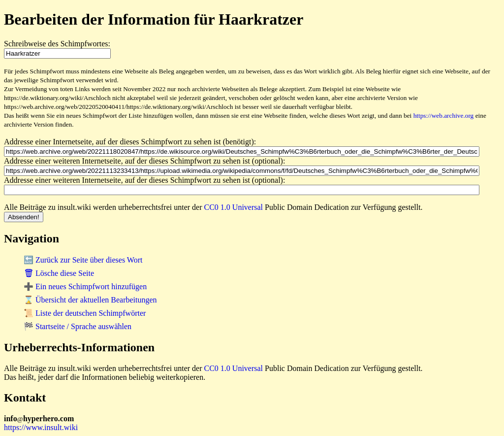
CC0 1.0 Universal (234, 207)
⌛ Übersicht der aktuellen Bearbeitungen (90, 300)
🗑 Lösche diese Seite (59, 273)
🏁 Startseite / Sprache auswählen (78, 326)
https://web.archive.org (444, 116)
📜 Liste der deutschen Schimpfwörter (85, 313)
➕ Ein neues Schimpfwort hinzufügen (85, 286)
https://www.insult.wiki (41, 427)
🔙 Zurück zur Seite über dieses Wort (83, 260)
